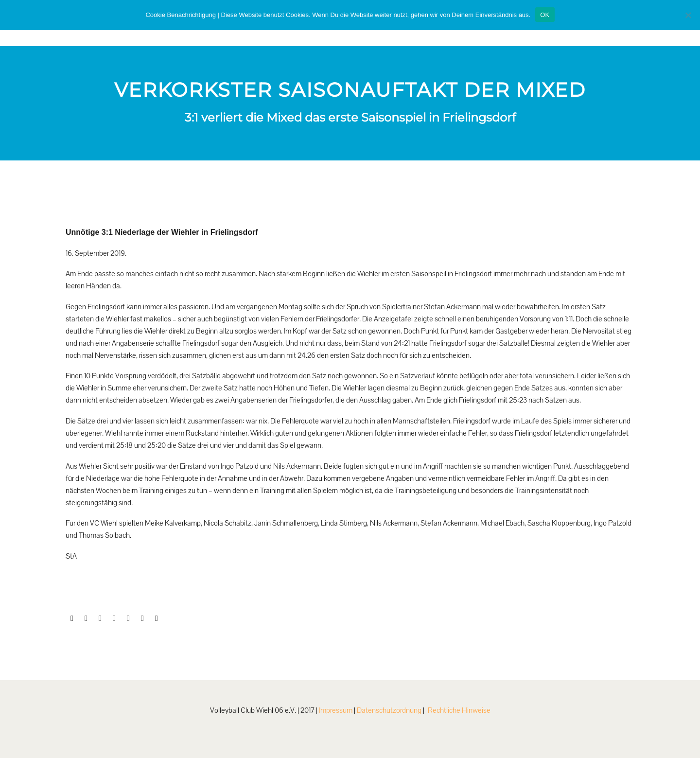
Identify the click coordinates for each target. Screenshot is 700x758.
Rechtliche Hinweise (459, 710)
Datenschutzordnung (389, 710)
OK (545, 15)
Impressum (336, 710)
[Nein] (688, 15)
